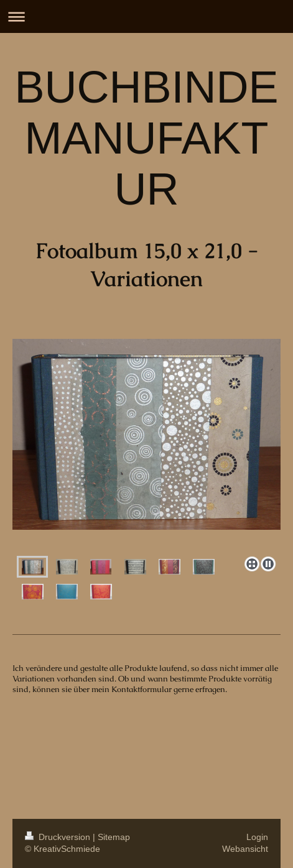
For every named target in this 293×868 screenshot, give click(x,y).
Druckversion (59, 837)
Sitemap (114, 837)
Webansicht (245, 849)
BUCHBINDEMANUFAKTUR (146, 138)
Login (257, 837)
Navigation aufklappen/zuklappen (146, 16)
